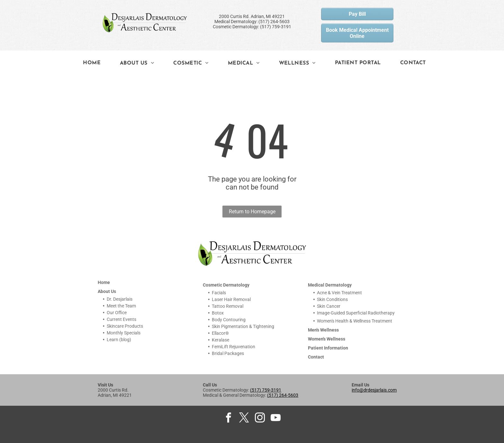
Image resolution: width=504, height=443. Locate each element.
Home (104, 282)
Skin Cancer (329, 306)
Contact (316, 357)
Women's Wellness (327, 339)
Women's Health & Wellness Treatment (355, 321)
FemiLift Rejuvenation (234, 347)
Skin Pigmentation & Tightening (243, 326)
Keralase (221, 340)
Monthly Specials (124, 333)
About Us (107, 291)
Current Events (122, 319)
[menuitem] (92, 63)
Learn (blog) (119, 340)
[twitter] (244, 419)
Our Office (117, 313)
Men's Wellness (323, 330)
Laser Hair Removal (231, 299)
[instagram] (260, 419)
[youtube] (276, 419)
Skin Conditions (332, 299)
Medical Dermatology (330, 285)
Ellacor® (220, 333)
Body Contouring (229, 320)
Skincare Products (125, 326)
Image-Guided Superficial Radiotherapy (356, 313)
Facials (219, 293)
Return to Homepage (252, 212)
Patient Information (328, 348)
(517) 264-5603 (283, 395)
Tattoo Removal (228, 306)
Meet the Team (121, 306)
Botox (218, 313)
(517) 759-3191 (266, 390)
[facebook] (229, 419)
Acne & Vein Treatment (339, 293)
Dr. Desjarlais (120, 299)
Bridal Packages (228, 353)
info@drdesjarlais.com (374, 390)
